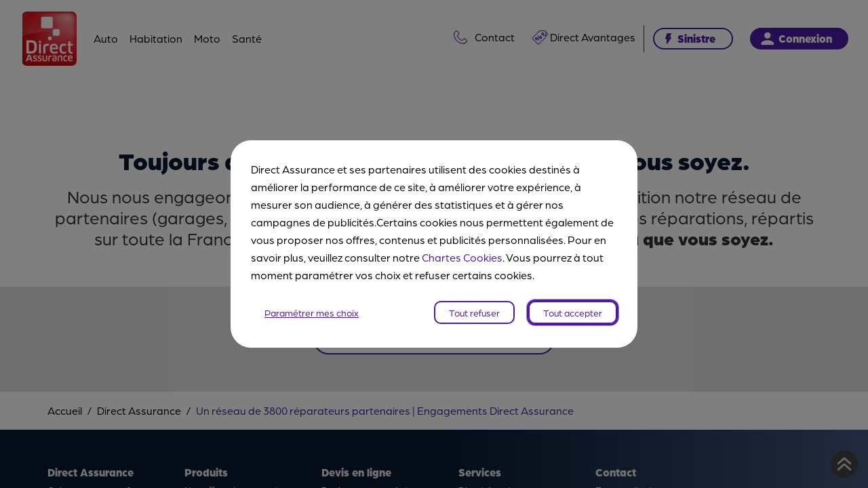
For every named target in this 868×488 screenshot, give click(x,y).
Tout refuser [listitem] (474, 312)
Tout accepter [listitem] (573, 312)
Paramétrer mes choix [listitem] (312, 312)
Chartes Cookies (462, 257)
